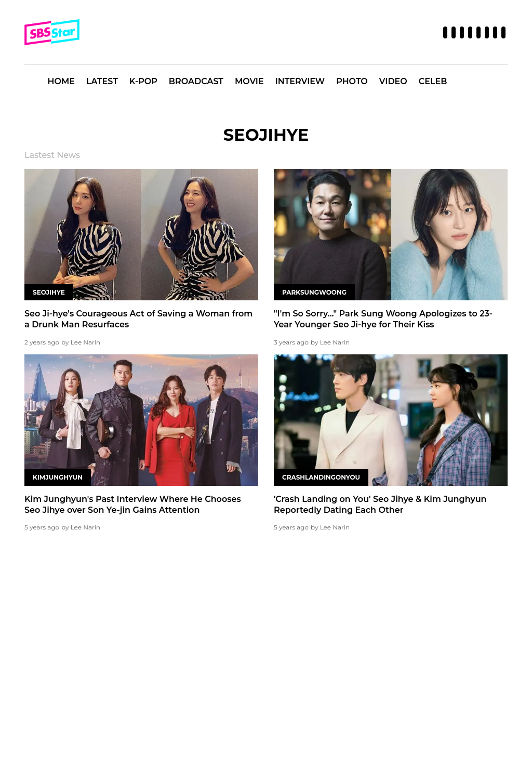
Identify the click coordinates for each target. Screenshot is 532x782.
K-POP (143, 81)
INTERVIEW (300, 81)
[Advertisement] (266, 625)
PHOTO (352, 81)
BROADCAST (196, 81)
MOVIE (249, 81)
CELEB (433, 81)
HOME (61, 81)
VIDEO (393, 81)
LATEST (102, 81)
